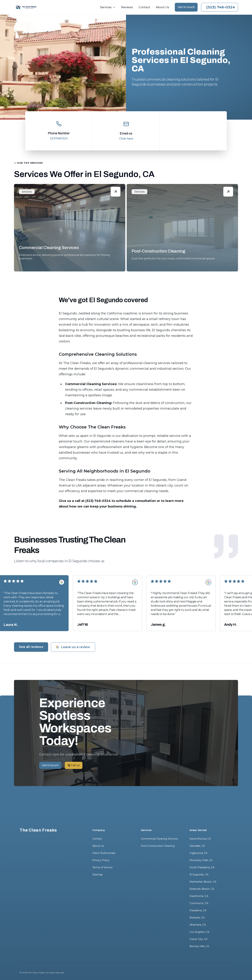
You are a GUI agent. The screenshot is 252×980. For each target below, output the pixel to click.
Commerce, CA (199, 903)
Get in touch (186, 7)
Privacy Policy (101, 860)
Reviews (127, 7)
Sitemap (98, 875)
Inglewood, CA (198, 853)
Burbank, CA (197, 918)
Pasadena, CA (198, 910)
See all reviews (31, 647)
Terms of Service (103, 867)
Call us (220, 7)
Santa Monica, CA (200, 839)
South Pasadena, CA (202, 867)
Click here (126, 139)
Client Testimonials (104, 853)
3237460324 (59, 138)
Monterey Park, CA (201, 860)
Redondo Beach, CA (202, 889)
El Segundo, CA (199, 875)
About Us (162, 7)
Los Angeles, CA (199, 932)
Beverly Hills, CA (199, 946)
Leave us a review (73, 647)
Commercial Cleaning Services (159, 839)
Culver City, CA (198, 939)
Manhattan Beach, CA (203, 882)
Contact (144, 7)
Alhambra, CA (198, 925)
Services (108, 7)
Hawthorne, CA (199, 896)
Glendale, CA (197, 846)
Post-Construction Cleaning (158, 846)
